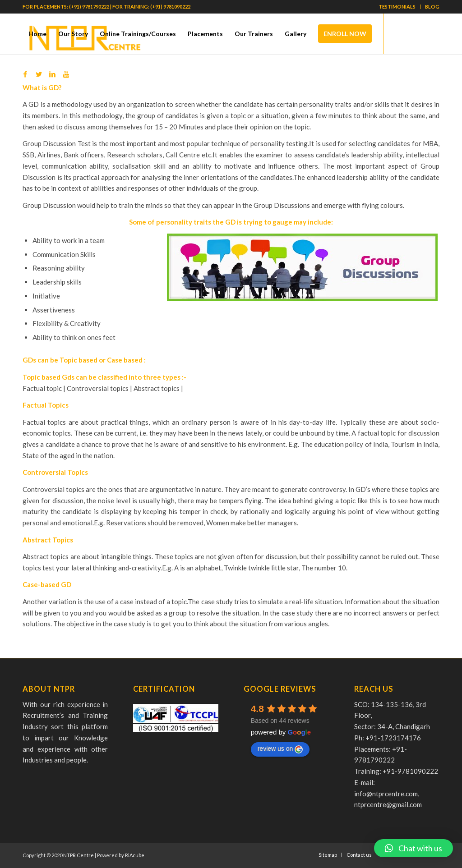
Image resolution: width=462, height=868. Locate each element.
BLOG (432, 7)
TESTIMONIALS (397, 7)
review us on (280, 749)
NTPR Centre (79, 855)
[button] (413, 848)
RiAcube (135, 855)
